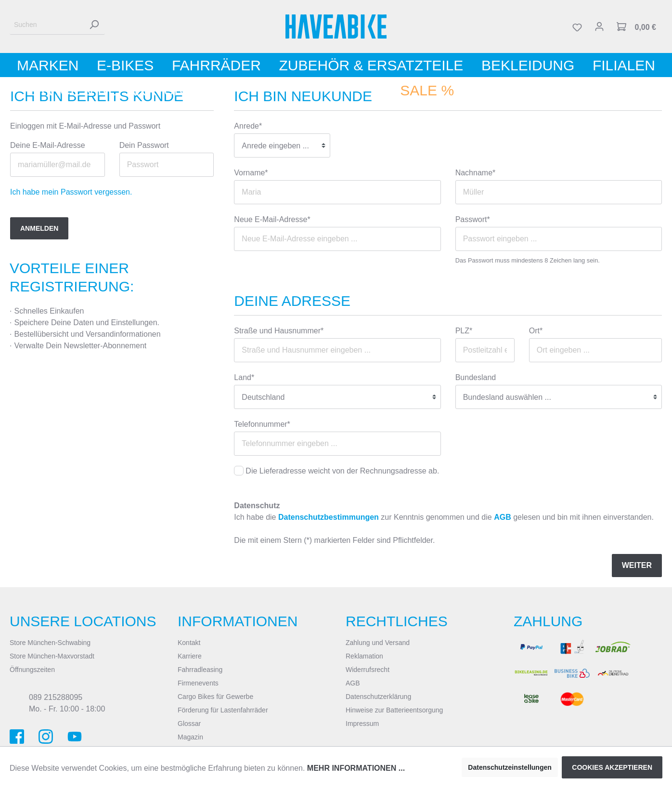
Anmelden (39, 228)
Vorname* (251, 173)
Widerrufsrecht (368, 670)
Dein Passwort (144, 145)
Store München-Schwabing (50, 643)
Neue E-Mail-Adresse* (272, 219)
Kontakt (189, 643)
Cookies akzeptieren (612, 767)
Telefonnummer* (262, 424)
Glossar (189, 724)
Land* (244, 377)
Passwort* (473, 219)
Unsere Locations (83, 621)
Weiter (637, 565)
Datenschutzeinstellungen (510, 767)
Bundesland (476, 377)
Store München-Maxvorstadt (52, 656)
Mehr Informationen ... (356, 768)
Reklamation (364, 656)
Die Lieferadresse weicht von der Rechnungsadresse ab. (342, 471)
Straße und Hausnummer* (279, 331)
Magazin (190, 737)
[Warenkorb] (636, 26)
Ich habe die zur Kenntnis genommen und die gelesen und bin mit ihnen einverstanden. (444, 517)
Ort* (536, 331)
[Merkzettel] (577, 26)
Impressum (362, 724)
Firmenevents (198, 683)
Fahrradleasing (200, 670)
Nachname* (476, 173)
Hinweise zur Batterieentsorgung (394, 710)
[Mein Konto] (599, 26)
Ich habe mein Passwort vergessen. (71, 192)
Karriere (190, 656)
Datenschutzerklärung (378, 697)
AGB (503, 517)
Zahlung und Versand (378, 643)
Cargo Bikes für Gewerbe (215, 697)
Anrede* (248, 126)
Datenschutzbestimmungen (329, 517)
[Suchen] (46, 25)
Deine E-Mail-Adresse (48, 145)
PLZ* (464, 331)
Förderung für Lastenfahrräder (223, 710)
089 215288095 (56, 697)
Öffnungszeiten (32, 670)
